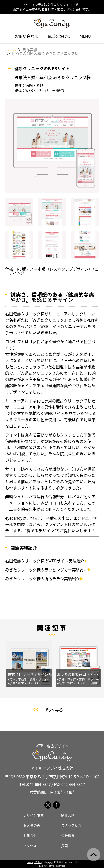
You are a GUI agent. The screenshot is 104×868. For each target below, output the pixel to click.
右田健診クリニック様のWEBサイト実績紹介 (47, 561)
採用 (65, 846)
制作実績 (30, 50)
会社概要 (68, 835)
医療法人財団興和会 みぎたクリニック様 (45, 53)
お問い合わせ (27, 36)
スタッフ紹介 (71, 825)
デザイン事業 (33, 815)
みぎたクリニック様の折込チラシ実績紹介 (44, 579)
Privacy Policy (34, 862)
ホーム (11, 50)
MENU (85, 36)
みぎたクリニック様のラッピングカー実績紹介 (48, 570)
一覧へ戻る (52, 710)
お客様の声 (32, 825)
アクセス (30, 846)
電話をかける (59, 36)
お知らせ (30, 835)
